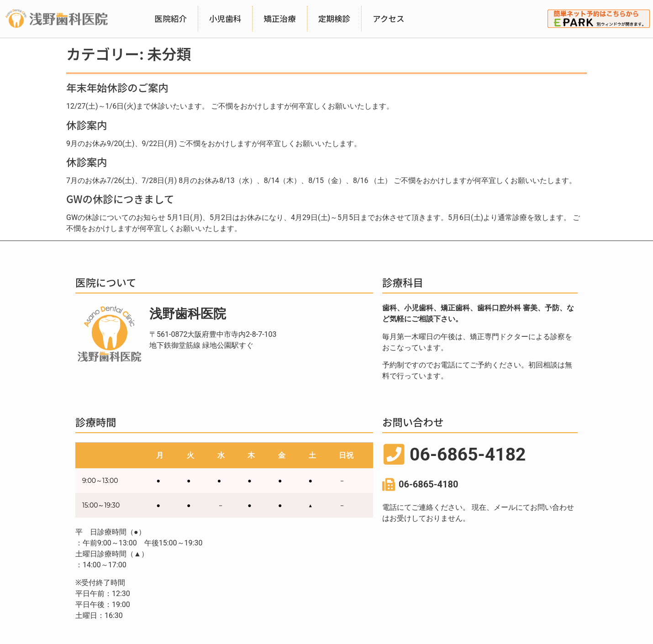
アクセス (389, 18)
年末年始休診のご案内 (117, 87)
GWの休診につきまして (120, 199)
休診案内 (87, 125)
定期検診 (334, 18)
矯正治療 (279, 18)
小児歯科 (225, 18)
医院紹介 (171, 18)
